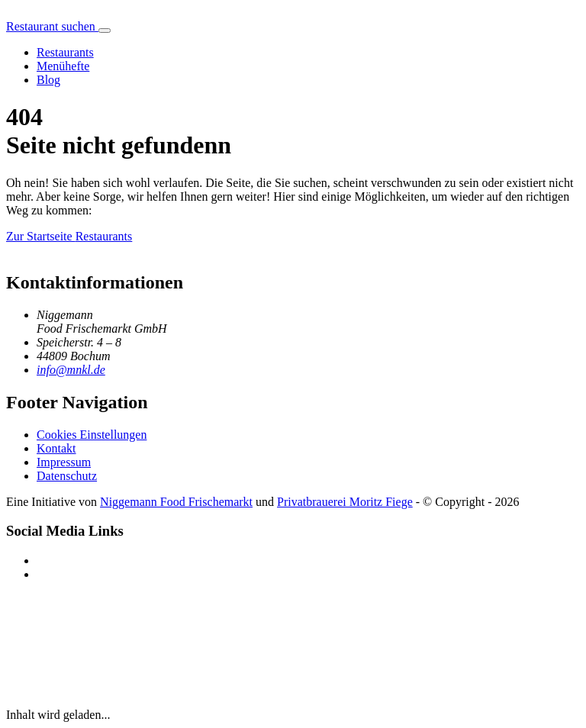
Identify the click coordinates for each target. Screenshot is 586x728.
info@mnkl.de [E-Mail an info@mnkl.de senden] (71, 370)
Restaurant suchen (52, 26)
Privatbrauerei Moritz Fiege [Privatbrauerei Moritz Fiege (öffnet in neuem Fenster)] (345, 502)
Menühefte (63, 66)
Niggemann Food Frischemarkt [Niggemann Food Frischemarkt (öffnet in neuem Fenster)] (176, 502)
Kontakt (56, 448)
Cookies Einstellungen (92, 435)
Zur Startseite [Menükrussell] (41, 236)
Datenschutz (67, 476)
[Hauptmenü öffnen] (105, 31)
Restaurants (65, 52)
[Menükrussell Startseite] (6, 13)
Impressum (64, 462)
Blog (48, 80)
